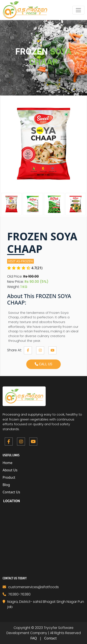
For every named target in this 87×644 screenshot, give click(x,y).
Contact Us (11, 492)
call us (43, 364)
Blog (6, 485)
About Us (10, 470)
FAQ (34, 638)
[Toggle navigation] (78, 10)
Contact (50, 638)
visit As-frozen (20, 261)
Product (9, 477)
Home (8, 463)
